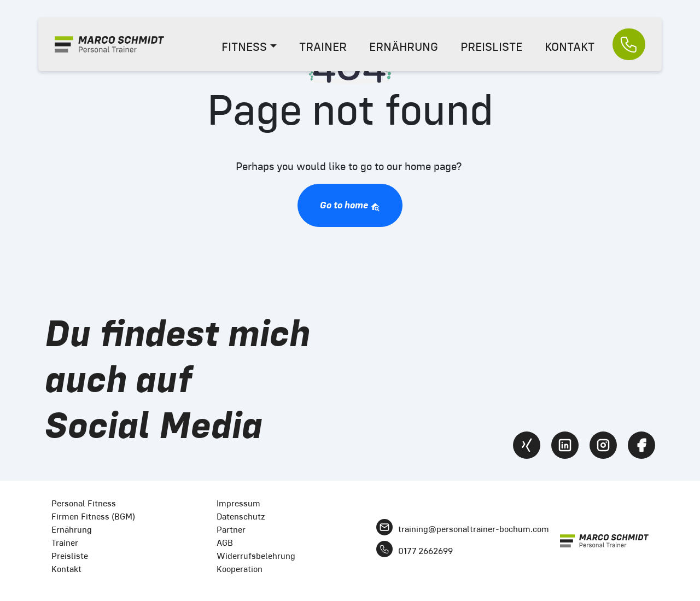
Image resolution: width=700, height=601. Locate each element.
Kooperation (240, 569)
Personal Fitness (84, 503)
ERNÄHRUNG (404, 47)
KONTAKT (570, 47)
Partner (231, 530)
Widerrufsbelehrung (256, 556)
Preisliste (70, 556)
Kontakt (66, 569)
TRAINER (323, 47)
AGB (225, 543)
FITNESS (244, 47)
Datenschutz (241, 517)
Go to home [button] (350, 206)
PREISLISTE (491, 47)
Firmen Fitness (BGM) (93, 517)
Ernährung (72, 530)
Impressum (238, 503)
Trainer (65, 543)
